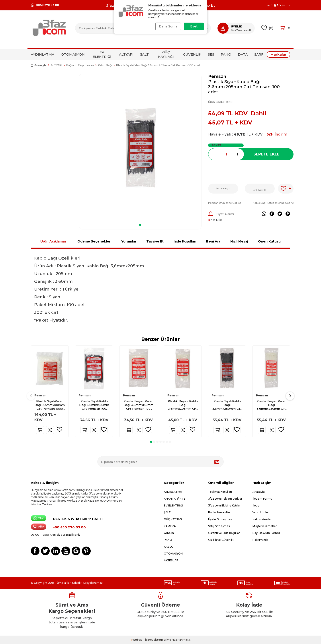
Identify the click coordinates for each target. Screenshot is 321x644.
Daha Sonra (168, 26)
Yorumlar (129, 241)
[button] (140, 225)
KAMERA (170, 526)
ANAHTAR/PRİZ (175, 499)
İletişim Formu (262, 499)
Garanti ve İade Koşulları (224, 533)
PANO (226, 54)
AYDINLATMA (43, 54)
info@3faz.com (279, 5)
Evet (194, 26)
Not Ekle (215, 220)
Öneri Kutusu (269, 241)
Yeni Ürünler (261, 512)
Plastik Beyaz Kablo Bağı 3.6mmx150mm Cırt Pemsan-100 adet (138, 405)
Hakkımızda (260, 540)
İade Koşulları (185, 241)
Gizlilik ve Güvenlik (221, 540)
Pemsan (217, 77)
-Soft (135, 640)
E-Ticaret (147, 640)
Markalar (278, 54)
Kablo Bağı (105, 65)
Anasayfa (39, 65)
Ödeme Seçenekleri (94, 241)
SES (211, 54)
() (267, 28)
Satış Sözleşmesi (219, 526)
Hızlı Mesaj (239, 241)
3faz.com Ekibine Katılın (224, 505)
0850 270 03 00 (45, 5)
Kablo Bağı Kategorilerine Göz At (273, 203)
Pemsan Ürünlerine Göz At (224, 203)
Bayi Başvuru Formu (266, 533)
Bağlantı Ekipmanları (80, 65)
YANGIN (169, 533)
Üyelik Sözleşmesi (220, 519)
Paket (216, 145)
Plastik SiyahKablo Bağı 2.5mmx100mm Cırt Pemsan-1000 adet (50, 405)
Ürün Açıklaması (54, 241)
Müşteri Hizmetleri (265, 526)
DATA (243, 54)
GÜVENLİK (192, 54)
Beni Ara (213, 241)
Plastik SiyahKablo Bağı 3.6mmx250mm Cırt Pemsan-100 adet (227, 405)
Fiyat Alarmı (221, 214)
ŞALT (144, 54)
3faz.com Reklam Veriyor (225, 499)
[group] (140, 147)
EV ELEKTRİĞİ (102, 54)
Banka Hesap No (219, 512)
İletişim (257, 505)
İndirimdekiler (262, 519)
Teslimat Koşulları (220, 492)
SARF (259, 54)
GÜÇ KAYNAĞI (166, 54)
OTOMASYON (73, 54)
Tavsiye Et (155, 241)
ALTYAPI (126, 54)
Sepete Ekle (266, 154)
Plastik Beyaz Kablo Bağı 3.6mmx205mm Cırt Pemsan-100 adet (183, 405)
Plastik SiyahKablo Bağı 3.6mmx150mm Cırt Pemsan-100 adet (94, 405)
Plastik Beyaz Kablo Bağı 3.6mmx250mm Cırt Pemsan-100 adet (271, 405)
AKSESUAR (171, 560)
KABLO (169, 547)
